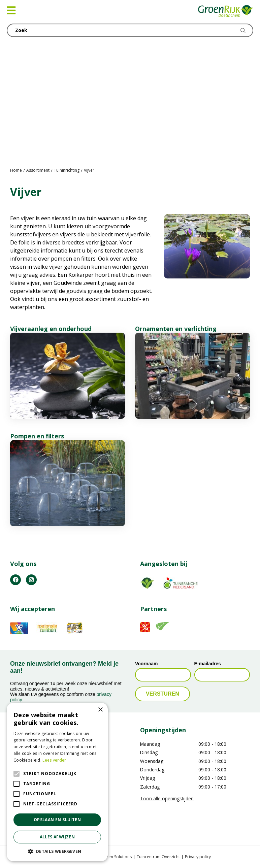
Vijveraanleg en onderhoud (51, 329)
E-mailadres (208, 664)
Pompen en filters (37, 436)
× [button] (100, 710)
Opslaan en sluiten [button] (57, 820)
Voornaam (146, 664)
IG (31, 579)
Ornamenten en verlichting (176, 329)
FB (15, 579)
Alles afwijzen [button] (57, 837)
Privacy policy (198, 856)
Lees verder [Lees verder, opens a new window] (54, 760)
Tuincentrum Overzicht (158, 856)
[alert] (57, 782)
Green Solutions (117, 856)
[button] (57, 851)
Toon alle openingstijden (167, 798)
